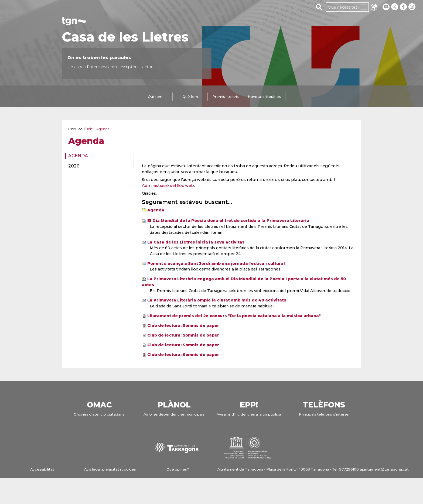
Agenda (78, 156)
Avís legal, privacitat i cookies (110, 469)
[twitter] (395, 7)
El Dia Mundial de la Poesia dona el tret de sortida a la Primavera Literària (228, 221)
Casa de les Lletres (125, 37)
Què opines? (178, 469)
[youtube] (386, 7)
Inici (90, 129)
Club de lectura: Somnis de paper (183, 325)
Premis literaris (226, 97)
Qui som (155, 97)
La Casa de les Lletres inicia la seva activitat (196, 242)
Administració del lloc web (168, 186)
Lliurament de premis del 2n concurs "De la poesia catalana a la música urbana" (234, 316)
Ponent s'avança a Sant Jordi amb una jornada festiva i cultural (216, 263)
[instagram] (412, 7)
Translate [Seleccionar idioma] (374, 8)
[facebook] (404, 7)
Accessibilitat (42, 469)
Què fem (190, 97)
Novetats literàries (264, 97)
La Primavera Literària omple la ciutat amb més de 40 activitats (217, 300)
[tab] (155, 97)
